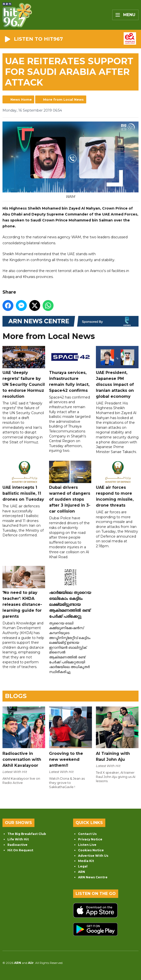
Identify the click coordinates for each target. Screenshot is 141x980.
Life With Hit (18, 839)
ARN (82, 872)
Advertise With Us (93, 856)
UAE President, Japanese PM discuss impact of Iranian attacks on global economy (117, 372)
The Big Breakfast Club (27, 834)
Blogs (16, 696)
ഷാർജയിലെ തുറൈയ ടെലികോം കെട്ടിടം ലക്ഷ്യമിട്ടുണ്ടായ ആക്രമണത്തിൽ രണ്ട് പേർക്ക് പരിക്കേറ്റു (70, 592)
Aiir (31, 963)
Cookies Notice (91, 850)
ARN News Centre (93, 877)
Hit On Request (20, 850)
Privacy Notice (90, 839)
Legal (83, 866)
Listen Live (87, 845)
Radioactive (17, 845)
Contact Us (87, 834)
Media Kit (86, 861)
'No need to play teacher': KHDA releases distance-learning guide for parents (24, 592)
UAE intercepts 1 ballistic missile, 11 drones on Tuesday (24, 481)
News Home (21, 99)
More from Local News (63, 99)
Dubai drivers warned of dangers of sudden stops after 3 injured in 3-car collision (70, 487)
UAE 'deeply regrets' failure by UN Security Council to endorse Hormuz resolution (24, 372)
